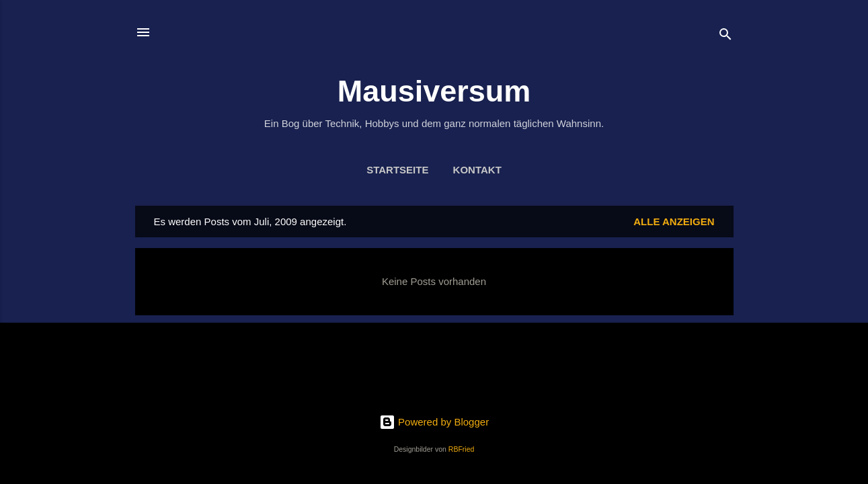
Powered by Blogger (434, 422)
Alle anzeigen (674, 221)
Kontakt (477, 170)
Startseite (397, 170)
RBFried (462, 449)
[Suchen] (725, 37)
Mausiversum (434, 91)
